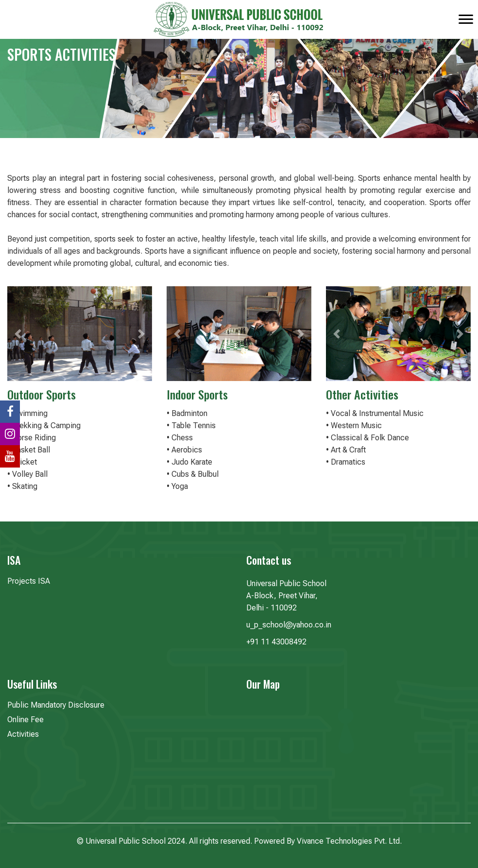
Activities (23, 734)
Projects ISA (29, 581)
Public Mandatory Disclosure (56, 705)
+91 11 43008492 (276, 642)
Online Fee (26, 720)
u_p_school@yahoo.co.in (289, 625)
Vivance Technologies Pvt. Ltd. (349, 841)
